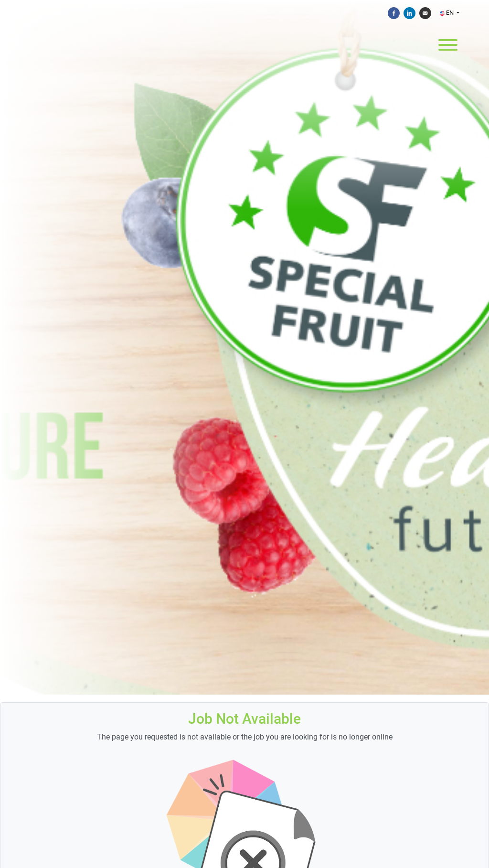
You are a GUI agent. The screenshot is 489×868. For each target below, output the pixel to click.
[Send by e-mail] (425, 13)
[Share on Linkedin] (409, 13)
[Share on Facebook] (394, 13)
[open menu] (447, 44)
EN (447, 13)
